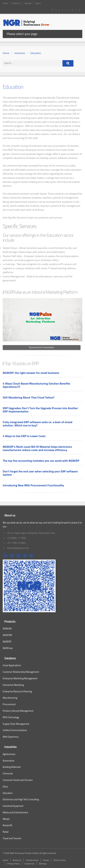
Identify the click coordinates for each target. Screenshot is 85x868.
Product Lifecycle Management (18, 711)
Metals (6, 819)
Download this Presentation (42, 347)
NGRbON (7, 629)
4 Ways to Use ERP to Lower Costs (24, 436)
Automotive (9, 761)
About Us (17, 860)
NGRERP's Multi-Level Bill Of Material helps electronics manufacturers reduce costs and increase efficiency (37, 448)
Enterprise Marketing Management (20, 678)
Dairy (5, 786)
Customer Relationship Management (21, 672)
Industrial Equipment (13, 806)
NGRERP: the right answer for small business (31, 373)
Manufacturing (10, 698)
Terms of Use (59, 860)
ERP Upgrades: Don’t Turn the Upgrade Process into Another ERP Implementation (40, 410)
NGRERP (7, 642)
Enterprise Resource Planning (17, 691)
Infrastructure (32, 860)
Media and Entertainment (15, 812)
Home (5, 3)
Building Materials (12, 767)
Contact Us (16, 3)
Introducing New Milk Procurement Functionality (33, 485)
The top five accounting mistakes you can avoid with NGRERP (41, 461)
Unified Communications (15, 730)
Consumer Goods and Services (18, 780)
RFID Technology (11, 717)
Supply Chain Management (16, 724)
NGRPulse (8, 648)
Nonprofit (7, 825)
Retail (6, 832)
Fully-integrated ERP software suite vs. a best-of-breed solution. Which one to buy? (38, 424)
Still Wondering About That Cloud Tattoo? (29, 397)
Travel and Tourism (12, 838)
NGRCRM (7, 635)
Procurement (9, 704)
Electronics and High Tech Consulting (21, 799)
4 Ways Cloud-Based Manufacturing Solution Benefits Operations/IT (36, 385)
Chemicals (8, 773)
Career (46, 860)
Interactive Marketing (13, 685)
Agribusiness (9, 754)
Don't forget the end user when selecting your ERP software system (40, 473)
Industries (20, 53)
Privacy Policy (14, 864)
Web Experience (11, 737)
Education (36, 53)
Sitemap (28, 3)
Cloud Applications (12, 665)
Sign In (38, 3)
